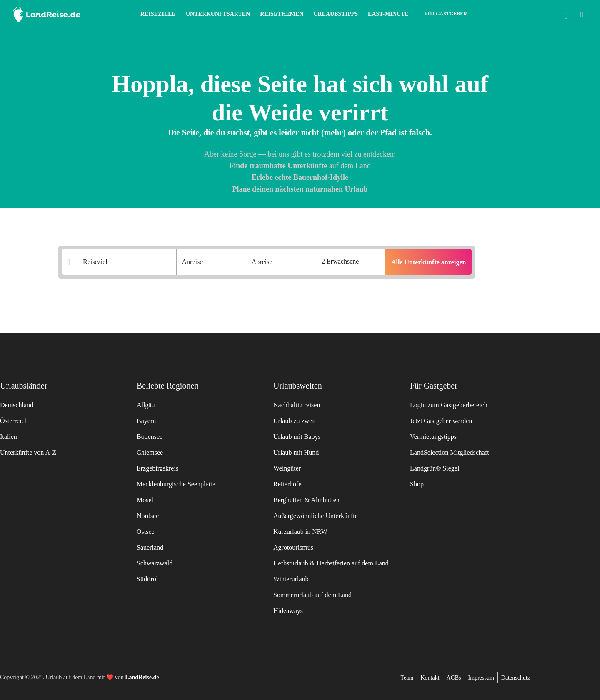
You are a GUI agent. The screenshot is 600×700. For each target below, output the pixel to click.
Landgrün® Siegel (435, 468)
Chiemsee (150, 452)
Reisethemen (282, 14)
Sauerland (150, 547)
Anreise (192, 262)
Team (407, 678)
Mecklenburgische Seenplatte (176, 484)
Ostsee (146, 532)
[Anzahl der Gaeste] (351, 262)
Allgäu (146, 405)
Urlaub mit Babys (297, 437)
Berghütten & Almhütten (306, 500)
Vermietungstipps (433, 437)
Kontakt (430, 678)
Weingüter (287, 468)
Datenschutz (516, 678)
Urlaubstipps (336, 14)
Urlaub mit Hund (296, 452)
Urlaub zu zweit (295, 421)
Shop (417, 484)
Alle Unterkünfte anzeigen (429, 262)
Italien (9, 437)
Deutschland (17, 405)
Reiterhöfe (287, 484)
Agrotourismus (293, 547)
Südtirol (147, 579)
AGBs (454, 678)
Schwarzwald (155, 563)
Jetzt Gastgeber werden (441, 421)
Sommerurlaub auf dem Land (312, 595)
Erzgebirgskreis (157, 468)
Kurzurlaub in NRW (300, 532)
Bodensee (150, 437)
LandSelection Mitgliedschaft (450, 452)
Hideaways (288, 611)
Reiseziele (158, 14)
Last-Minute (388, 14)
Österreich (14, 421)
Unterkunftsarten (218, 14)
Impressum (481, 678)
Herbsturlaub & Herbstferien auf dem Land (331, 563)
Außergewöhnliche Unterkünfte (316, 516)
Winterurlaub (291, 579)
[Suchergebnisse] (124, 262)
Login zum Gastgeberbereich (449, 405)
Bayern (146, 421)
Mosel (145, 500)
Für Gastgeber (446, 14)
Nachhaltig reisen (297, 405)
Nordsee (148, 516)
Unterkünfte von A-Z (28, 452)
